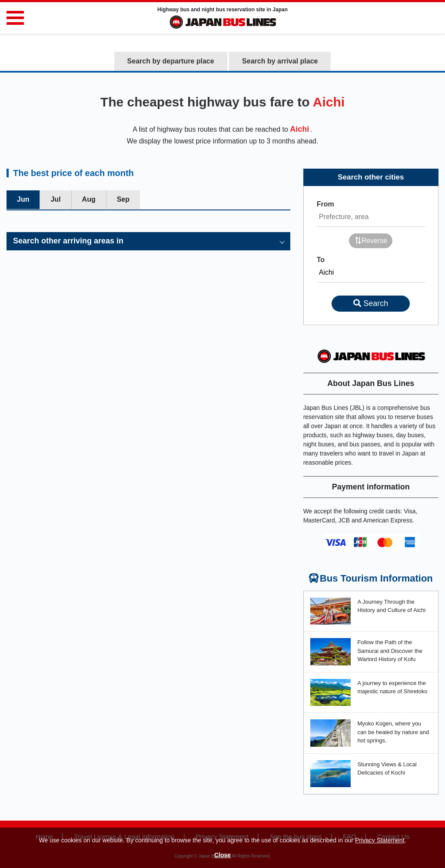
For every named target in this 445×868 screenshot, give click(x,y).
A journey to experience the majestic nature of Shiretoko (392, 687)
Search (371, 303)
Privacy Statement (380, 840)
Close (222, 855)
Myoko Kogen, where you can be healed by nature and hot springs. (393, 732)
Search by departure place (171, 61)
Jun (23, 199)
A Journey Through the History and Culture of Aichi (391, 606)
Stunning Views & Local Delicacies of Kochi (387, 769)
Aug (89, 199)
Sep (123, 199)
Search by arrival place (280, 61)
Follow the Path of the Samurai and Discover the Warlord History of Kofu (390, 651)
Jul (55, 199)
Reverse (371, 241)
